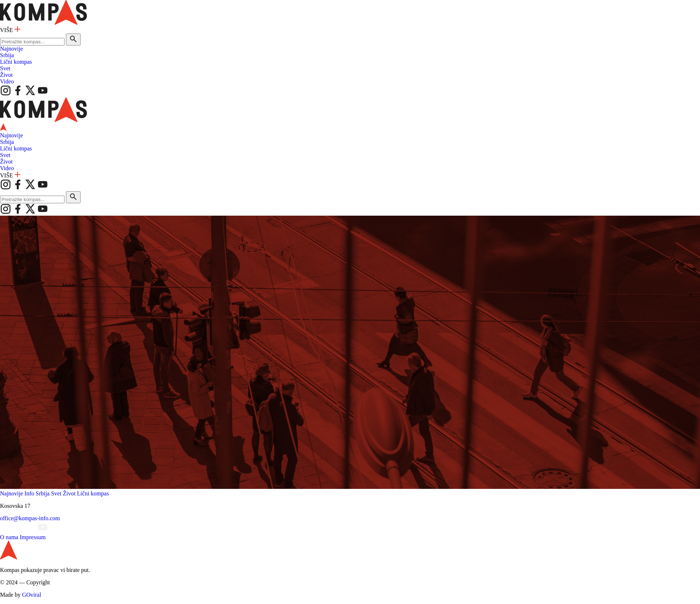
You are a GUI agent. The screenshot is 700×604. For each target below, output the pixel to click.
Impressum (33, 537)
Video (7, 81)
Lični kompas (16, 62)
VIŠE (10, 30)
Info (29, 493)
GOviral (31, 595)
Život (6, 75)
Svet (5, 68)
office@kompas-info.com (30, 518)
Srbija (7, 55)
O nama (9, 537)
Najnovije (11, 49)
